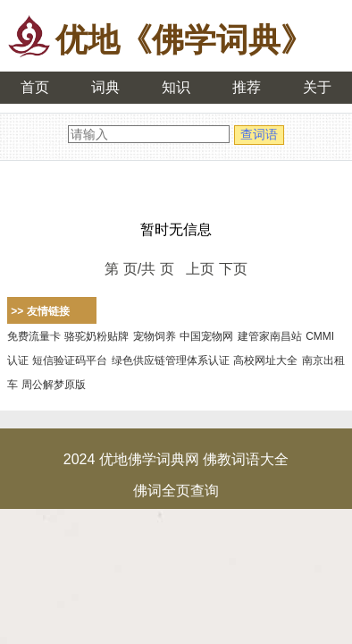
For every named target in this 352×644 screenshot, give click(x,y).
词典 (105, 87)
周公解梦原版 (54, 385)
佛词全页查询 (176, 491)
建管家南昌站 (270, 336)
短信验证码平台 (70, 360)
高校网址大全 (265, 360)
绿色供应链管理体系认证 (171, 360)
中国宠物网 (206, 336)
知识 (176, 87)
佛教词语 (231, 459)
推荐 (247, 87)
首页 (35, 87)
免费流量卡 (34, 336)
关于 (317, 87)
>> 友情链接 (40, 311)
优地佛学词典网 (149, 459)
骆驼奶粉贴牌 (96, 336)
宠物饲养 (155, 336)
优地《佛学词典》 (184, 40)
